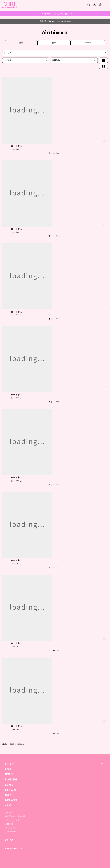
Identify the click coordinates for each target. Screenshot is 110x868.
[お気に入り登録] (104, 142)
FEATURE (9, 774)
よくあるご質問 (11, 828)
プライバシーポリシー (14, 820)
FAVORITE (9, 795)
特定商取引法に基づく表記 (16, 816)
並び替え (8, 60)
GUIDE (8, 805)
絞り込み (8, 53)
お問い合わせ (10, 832)
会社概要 (9, 812)
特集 (54, 43)
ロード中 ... (17, 149)
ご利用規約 (10, 824)
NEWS (88, 43)
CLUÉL (5, 744)
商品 (21, 43)
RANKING (9, 785)
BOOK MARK (11, 790)
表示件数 (56, 60)
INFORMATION (11, 800)
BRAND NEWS (11, 779)
